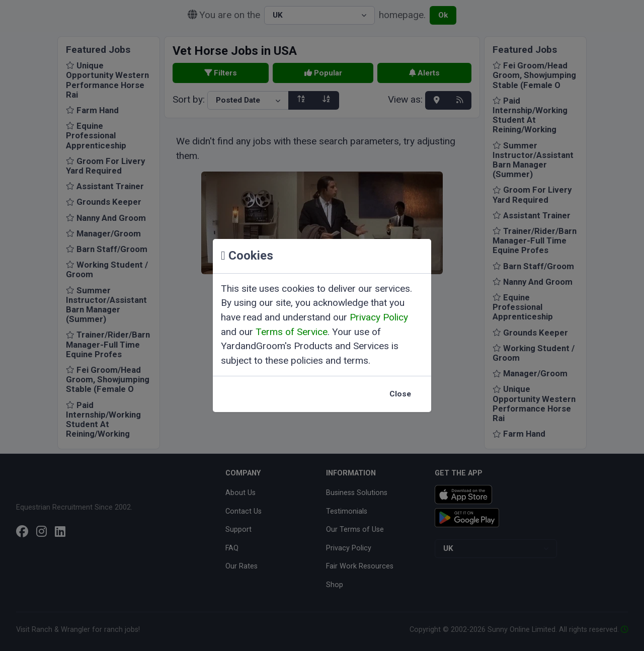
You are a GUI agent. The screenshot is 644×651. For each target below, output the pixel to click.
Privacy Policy (379, 317)
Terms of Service (292, 332)
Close (400, 394)
